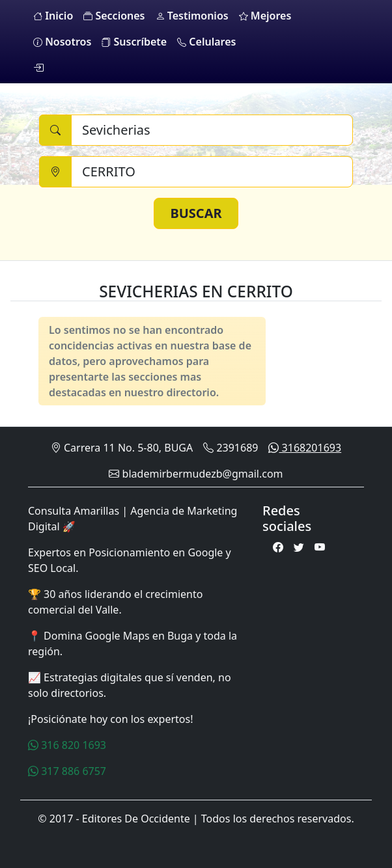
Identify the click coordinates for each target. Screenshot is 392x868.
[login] (38, 68)
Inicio (53, 16)
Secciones (114, 16)
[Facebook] (278, 547)
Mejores (265, 16)
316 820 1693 (67, 745)
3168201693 (305, 448)
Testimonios (192, 16)
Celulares (206, 42)
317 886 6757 (67, 771)
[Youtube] (320, 547)
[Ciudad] (212, 172)
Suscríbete (134, 42)
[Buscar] (212, 130)
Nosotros (62, 42)
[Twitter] (299, 547)
